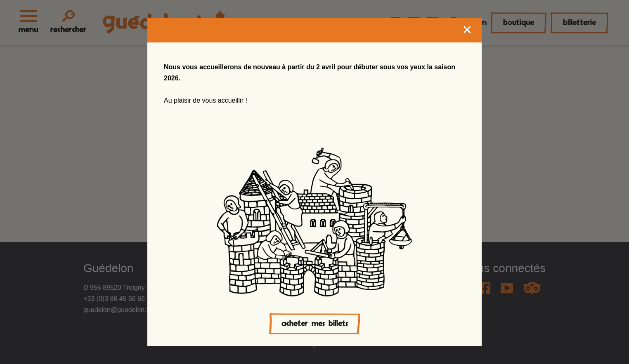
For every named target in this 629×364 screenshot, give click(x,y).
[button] (23, 346)
